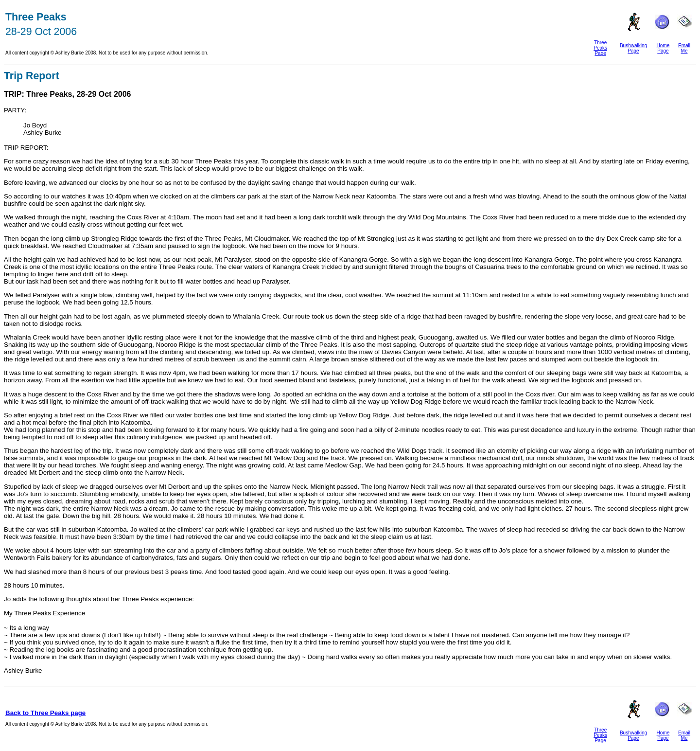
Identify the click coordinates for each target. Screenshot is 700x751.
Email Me (684, 48)
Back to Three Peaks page (45, 713)
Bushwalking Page (633, 48)
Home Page (663, 48)
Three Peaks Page (600, 48)
